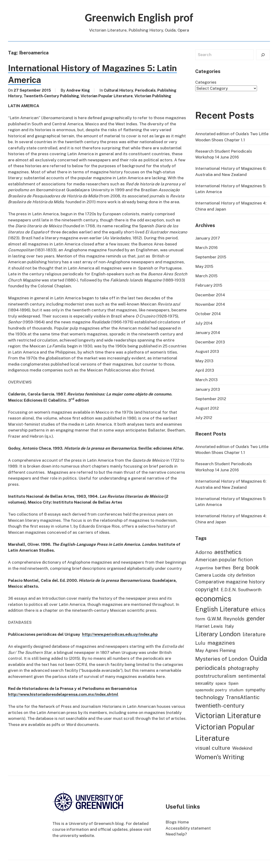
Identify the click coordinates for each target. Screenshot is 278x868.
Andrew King (78, 90)
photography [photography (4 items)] (243, 668)
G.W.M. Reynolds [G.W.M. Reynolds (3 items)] (226, 619)
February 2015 (209, 285)
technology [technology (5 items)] (210, 697)
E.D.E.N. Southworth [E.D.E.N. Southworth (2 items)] (241, 590)
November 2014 (210, 304)
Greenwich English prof (139, 18)
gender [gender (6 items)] (256, 618)
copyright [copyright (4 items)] (207, 589)
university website (77, 835)
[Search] (263, 55)
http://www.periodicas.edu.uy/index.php (120, 634)
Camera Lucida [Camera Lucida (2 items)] (210, 575)
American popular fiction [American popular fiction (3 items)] (224, 560)
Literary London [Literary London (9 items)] (218, 634)
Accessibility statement (188, 828)
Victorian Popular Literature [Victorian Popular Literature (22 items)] (225, 732)
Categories (206, 82)
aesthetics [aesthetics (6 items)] (228, 552)
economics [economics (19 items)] (213, 599)
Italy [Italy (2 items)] (229, 626)
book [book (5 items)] (252, 567)
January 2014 (208, 333)
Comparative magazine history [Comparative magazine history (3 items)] (230, 582)
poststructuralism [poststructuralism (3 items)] (216, 676)
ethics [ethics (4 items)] (258, 610)
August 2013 (207, 351)
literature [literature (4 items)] (254, 634)
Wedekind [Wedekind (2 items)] (242, 748)
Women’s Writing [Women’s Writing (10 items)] (220, 757)
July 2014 (204, 323)
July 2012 (204, 418)
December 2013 (210, 342)
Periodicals (145, 90)
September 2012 (211, 399)
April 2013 (205, 370)
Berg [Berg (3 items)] (238, 568)
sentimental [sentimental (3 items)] (252, 676)
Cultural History (118, 90)
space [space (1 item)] (221, 683)
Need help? (176, 834)
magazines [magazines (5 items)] (221, 643)
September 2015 (211, 257)
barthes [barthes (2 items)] (223, 568)
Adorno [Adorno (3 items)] (204, 552)
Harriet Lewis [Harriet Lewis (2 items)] (209, 626)
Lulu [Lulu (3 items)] (200, 643)
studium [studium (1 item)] (236, 690)
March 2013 (206, 380)
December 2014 (210, 295)
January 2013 (208, 389)
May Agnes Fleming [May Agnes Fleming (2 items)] (216, 650)
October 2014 (208, 314)
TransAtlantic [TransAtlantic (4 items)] (243, 697)
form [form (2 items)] (200, 619)
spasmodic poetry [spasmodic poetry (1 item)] (211, 690)
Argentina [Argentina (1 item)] (204, 568)
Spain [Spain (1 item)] (233, 683)
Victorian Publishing (153, 96)
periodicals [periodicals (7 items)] (210, 668)
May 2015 (204, 266)
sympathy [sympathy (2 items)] (255, 690)
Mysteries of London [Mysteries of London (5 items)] (221, 659)
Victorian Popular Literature (107, 96)
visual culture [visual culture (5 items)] (213, 748)
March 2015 (206, 276)
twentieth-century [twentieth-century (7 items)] (220, 705)
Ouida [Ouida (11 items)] (258, 658)
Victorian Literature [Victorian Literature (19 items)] (228, 715)
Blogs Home (177, 822)
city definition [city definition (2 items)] (241, 575)
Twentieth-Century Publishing (51, 96)
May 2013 (204, 361)
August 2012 (207, 408)
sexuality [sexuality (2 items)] (204, 683)
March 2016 (206, 248)
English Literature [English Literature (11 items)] (222, 609)
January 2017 (208, 238)
